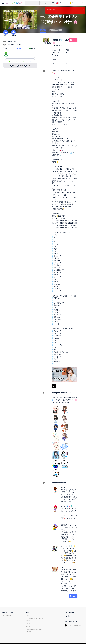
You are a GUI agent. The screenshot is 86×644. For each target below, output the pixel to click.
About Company (6, 616)
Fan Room (13, 33)
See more (73, 596)
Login (82, 3)
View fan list (67, 64)
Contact (28, 623)
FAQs (27, 616)
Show (6, 33)
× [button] (83, 10)
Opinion (28, 626)
